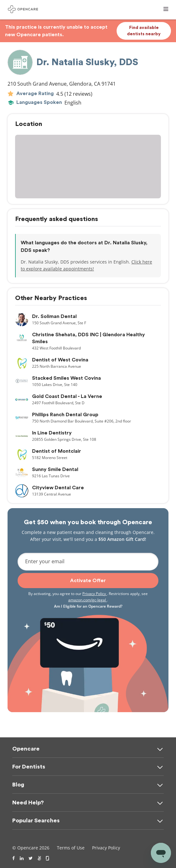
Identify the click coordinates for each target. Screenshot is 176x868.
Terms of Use (71, 848)
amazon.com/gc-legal (88, 600)
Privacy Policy (95, 594)
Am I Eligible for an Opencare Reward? (88, 606)
